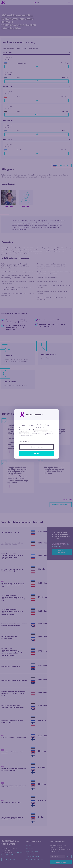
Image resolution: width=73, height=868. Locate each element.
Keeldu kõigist (36, 447)
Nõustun (36, 453)
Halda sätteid (25, 441)
